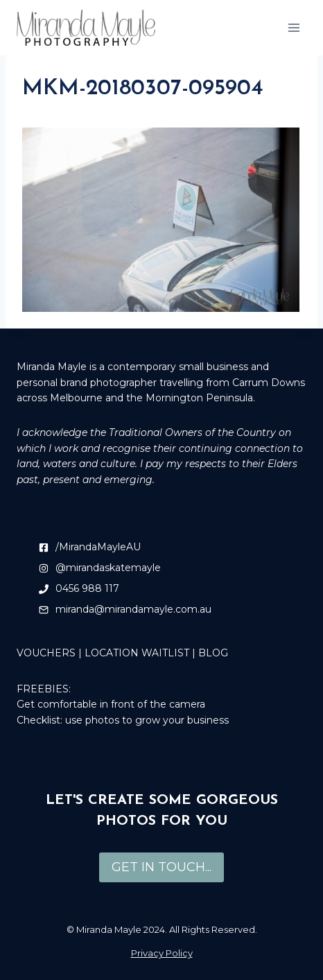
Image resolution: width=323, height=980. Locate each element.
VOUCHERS (46, 653)
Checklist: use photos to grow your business (123, 720)
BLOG (213, 653)
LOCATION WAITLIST (137, 653)
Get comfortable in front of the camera (111, 704)
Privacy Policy (162, 953)
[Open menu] (294, 27)
